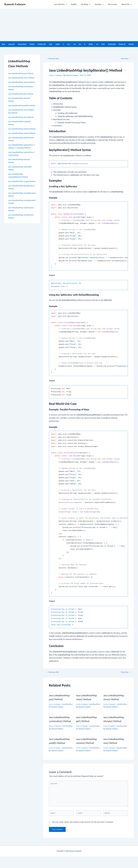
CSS (103, 44)
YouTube (100, 4)
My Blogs (87, 4)
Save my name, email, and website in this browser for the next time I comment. (83, 834)
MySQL (131, 44)
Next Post (125, 59)
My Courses (113, 4)
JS (97, 44)
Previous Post (53, 59)
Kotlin (58, 44)
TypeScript (112, 44)
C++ (69, 44)
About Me (127, 4)
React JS (122, 44)
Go (80, 44)
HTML (91, 44)
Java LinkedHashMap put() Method (22, 74)
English (76, 4)
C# (75, 44)
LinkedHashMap (55, 707)
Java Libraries (63, 4)
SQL (51, 44)
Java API (11, 44)
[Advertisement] (69, 25)
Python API (42, 44)
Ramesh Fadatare (15, 4)
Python (32, 44)
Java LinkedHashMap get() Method (22, 100)
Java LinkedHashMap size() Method (22, 126)
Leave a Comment (56, 76)
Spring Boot (22, 44)
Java (3, 44)
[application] (68, 4)
